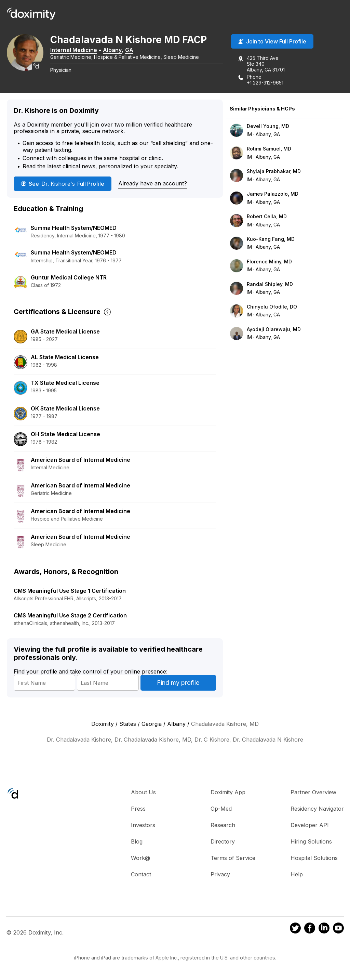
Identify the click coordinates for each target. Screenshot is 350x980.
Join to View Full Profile (272, 42)
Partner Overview (313, 793)
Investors (143, 826)
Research (223, 826)
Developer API (310, 826)
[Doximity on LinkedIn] (324, 930)
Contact (141, 875)
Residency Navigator (317, 809)
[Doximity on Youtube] (338, 930)
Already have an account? (153, 184)
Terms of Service (233, 859)
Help (297, 875)
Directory (223, 842)
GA (134, 50)
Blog (137, 842)
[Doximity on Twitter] (295, 930)
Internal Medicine (78, 50)
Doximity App (228, 793)
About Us (143, 793)
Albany (117, 50)
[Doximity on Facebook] (310, 930)
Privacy (220, 875)
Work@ (140, 859)
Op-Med (221, 809)
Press (138, 809)
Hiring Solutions (311, 842)
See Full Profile (63, 184)
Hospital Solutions (314, 859)
